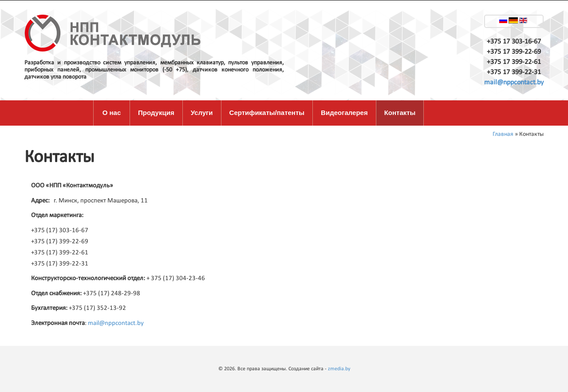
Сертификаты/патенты (267, 113)
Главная (503, 134)
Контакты (400, 113)
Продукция (156, 113)
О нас (112, 113)
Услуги (202, 113)
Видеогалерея (344, 113)
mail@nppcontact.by (514, 83)
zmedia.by (339, 369)
